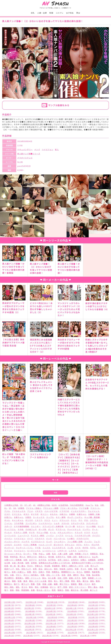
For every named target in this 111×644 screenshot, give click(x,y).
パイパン (8, 539)
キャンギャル (18, 520)
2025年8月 (93, 602)
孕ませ (30, 566)
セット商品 (91, 526)
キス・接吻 (61, 517)
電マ (6, 590)
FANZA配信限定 (77, 505)
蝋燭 (56, 584)
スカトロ (65, 523)
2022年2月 (29, 629)
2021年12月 (71, 629)
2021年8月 (52, 633)
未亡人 (80, 572)
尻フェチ (94, 566)
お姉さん (63, 514)
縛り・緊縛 (64, 581)
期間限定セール (68, 572)
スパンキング (92, 523)
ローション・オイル (13, 554)
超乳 (18, 587)
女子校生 (70, 13)
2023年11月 (10, 617)
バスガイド (40, 539)
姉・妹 (13, 566)
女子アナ (33, 560)
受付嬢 (51, 557)
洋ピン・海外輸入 (31, 575)
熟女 (78, 13)
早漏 (48, 572)
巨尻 (35, 569)
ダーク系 (42, 529)
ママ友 (38, 548)
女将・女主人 (63, 560)
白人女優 (52, 578)
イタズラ (39, 511)
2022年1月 (50, 629)
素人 (57, 150)
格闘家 (87, 572)
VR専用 (21, 508)
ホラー (87, 545)
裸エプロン (64, 584)
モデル (93, 548)
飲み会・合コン (43, 590)
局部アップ (9, 569)
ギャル (7, 520)
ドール (53, 532)
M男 (102, 505)
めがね (85, 548)
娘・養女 (21, 566)
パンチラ (25, 542)
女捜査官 (92, 560)
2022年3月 (9, 629)
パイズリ (96, 535)
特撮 (88, 575)
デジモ (32, 532)
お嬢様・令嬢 (94, 514)
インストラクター (78, 511)
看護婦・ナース (95, 578)
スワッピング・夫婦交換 (53, 526)
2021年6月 (93, 633)
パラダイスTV (82, 539)
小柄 (87, 566)
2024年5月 (93, 611)
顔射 (18, 590)
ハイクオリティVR (82, 535)
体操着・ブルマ (82, 554)
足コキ (24, 587)
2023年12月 (93, 614)
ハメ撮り (71, 539)
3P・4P (28, 505)
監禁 (84, 578)
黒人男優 (84, 590)
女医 (25, 560)
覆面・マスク (84, 584)
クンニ (74, 520)
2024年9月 (9, 611)
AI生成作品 (63, 505)
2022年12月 (30, 623)
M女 (97, 505)
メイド (78, 548)
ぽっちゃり (58, 545)
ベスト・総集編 (30, 545)
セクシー (81, 526)
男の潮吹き (9, 578)
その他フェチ (31, 529)
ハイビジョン (48, 150)
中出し (42, 554)
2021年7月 (72, 633)
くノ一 (55, 520)
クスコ (47, 520)
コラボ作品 (19, 523)
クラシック (64, 520)
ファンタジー (60, 542)
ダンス (51, 529)
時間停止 (56, 572)
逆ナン (53, 587)
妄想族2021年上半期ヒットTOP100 (54, 563)
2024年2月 (51, 614)
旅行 (35, 572)
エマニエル (17, 514)
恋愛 (77, 569)
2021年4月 (28, 636)
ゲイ (80, 520)
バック (49, 539)
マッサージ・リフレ (24, 548)
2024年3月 (30, 614)
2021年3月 (47, 636)
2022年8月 (9, 626)
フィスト (88, 542)
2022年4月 (93, 626)
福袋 (14, 581)
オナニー (44, 514)
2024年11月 (71, 608)
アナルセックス (19, 511)
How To (89, 505)
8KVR (54, 505)
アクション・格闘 (51, 508)
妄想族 (34, 563)
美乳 (79, 581)
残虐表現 (96, 572)
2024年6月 (72, 611)
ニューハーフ (23, 535)
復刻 (56, 569)
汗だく (19, 575)
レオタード (62, 551)
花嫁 (39, 584)
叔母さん (42, 557)
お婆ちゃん (82, 514)
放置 (29, 572)
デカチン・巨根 (20, 532)
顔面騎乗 (25, 590)
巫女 (40, 569)
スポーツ (8, 526)
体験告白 (94, 554)
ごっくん (8, 523)
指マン (7, 572)
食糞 (33, 590)
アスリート (95, 508)
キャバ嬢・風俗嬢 (92, 517)
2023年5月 (30, 620)
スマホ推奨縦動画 (21, 526)
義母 (98, 581)
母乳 (6, 575)
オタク (26, 514)
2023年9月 (52, 617)
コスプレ (60, 13)
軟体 (31, 587)
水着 (12, 575)
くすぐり (39, 520)
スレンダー (36, 526)
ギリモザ (29, 520)
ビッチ (49, 542)
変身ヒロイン (84, 557)
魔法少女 (75, 590)
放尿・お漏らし (18, 572)
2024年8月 (30, 611)
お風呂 (28, 517)
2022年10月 (72, 623)
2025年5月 (51, 605)
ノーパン (50, 535)
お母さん (8, 517)
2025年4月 (72, 605)
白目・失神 (62, 578)
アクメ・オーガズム (69, 508)
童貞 (25, 581)
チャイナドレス (74, 529)
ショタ (57, 523)
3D (21, 505)
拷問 (101, 569)
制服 (51, 13)
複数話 (74, 584)
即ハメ (22, 557)
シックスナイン (45, 523)
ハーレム (69, 535)
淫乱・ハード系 (53, 575)
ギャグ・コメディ (75, 517)
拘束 (96, 569)
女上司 (95, 557)
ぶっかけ (18, 545)
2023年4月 (51, 620)
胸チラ (17, 584)
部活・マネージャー (78, 587)
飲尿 (54, 590)
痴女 (44, 578)
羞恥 (92, 581)
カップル (50, 517)
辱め (37, 587)
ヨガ (100, 548)
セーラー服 (70, 526)
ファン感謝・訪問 (75, 542)
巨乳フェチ (26, 569)
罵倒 (73, 581)
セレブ (101, 526)
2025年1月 (29, 608)
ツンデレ (86, 529)
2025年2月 (9, 608)
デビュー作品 (42, 532)
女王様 (7, 563)
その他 (21, 529)
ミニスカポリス (59, 548)
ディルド (8, 532)
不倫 (35, 554)
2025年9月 (73, 602)
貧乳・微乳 (9, 587)
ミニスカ (46, 548)
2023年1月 (9, 623)
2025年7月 (9, 605)
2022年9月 (93, 623)
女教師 (101, 560)
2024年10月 (93, 608)
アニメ (30, 511)
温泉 (69, 575)
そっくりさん (10, 529)
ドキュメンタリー (25, 150)
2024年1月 (71, 614)
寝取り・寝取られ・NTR (72, 566)
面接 (12, 590)
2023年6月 (9, 620)
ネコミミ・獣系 (37, 535)
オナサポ (35, 514)
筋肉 (50, 581)
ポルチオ (95, 545)
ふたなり (8, 545)
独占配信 (96, 575)
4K (34, 505)
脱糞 (33, 584)
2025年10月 (52, 602)
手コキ (83, 569)
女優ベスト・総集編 (13, 560)
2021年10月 (10, 633)
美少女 (85, 581)
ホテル (79, 545)
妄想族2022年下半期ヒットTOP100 (87, 563)
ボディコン (70, 545)
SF (10, 508)
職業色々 (8, 584)
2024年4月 (9, 614)
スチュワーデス (78, 523)
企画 (71, 554)
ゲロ (86, 520)
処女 (102, 554)
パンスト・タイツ (12, 542)
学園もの (39, 566)
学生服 (47, 566)
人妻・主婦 (42, 13)
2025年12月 (10, 602)
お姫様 (72, 514)
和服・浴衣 (72, 557)
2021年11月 (93, 629)
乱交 (54, 554)
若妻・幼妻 (47, 584)
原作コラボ (32, 557)
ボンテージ (9, 548)
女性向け (75, 560)
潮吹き (76, 575)
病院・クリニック (33, 578)
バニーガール (59, 539)
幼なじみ (48, 569)
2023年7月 (93, 617)
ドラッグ (78, 532)
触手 (94, 584)
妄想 (27, 563)
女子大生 (42, 560)
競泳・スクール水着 (38, 581)
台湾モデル (61, 557)
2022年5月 (72, 626)
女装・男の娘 (18, 563)
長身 (101, 587)
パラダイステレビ (25, 158)
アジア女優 (84, 508)
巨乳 (33, 13)
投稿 (90, 569)
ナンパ (37, 150)
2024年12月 (50, 608)
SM (15, 508)
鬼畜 (67, 590)
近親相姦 (44, 587)
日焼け (41, 572)
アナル (7, 511)
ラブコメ (8, 551)
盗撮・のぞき (75, 578)
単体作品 (14, 557)
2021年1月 (85, 636)
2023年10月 (31, 617)
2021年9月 (31, 633)
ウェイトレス (94, 511)
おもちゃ (54, 514)
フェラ (97, 542)
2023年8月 (73, 617)
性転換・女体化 (66, 569)
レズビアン (83, 551)
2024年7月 (51, 611)
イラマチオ (64, 511)
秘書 (20, 581)
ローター (27, 554)
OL (6, 508)
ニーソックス (10, 535)
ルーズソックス (34, 551)
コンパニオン (31, 523)
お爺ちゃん (19, 517)
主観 (48, 554)
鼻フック (94, 590)
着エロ (7, 581)
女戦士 (83, 560)
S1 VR (20, 162)
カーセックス (39, 517)
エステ (7, 514)
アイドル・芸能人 (34, 508)
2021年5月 (9, 636)
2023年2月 (93, 620)
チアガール (60, 529)
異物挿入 (20, 578)
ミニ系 (70, 548)
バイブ (30, 539)
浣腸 (42, 575)
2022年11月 (51, 623)
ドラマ (87, 532)
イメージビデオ (51, 511)
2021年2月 (66, 636)
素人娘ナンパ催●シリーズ (29, 154)
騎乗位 (60, 590)
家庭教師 (56, 566)
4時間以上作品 (44, 505)
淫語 (63, 575)
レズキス (72, 551)
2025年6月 (30, 605)
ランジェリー (20, 551)
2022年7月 (30, 626)
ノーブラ (59, 535)
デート (95, 529)
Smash (56, 3)
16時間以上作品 (11, 505)
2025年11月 (31, 602)
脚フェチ (25, 584)
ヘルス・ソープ (45, 545)
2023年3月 (72, 620)
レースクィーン (49, 551)
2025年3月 (93, 605)
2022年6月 (51, 626)
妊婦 (6, 566)
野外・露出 (93, 587)
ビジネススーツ (38, 542)
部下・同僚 (62, 587)
